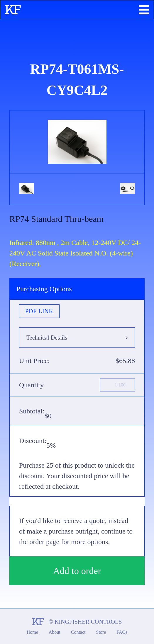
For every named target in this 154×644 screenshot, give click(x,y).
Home (32, 632)
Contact (78, 632)
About (55, 632)
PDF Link (39, 311)
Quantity (31, 385)
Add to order (77, 571)
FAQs (122, 632)
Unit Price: (34, 361)
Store (101, 632)
